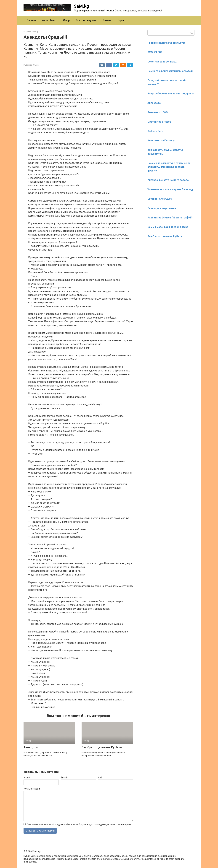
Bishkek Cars (155, 131)
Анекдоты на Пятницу (161, 141)
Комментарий (32, 789)
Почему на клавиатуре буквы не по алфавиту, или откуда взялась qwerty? (169, 167)
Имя (27, 778)
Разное (107, 20)
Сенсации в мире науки (162, 208)
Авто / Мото (49, 20)
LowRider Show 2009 (160, 199)
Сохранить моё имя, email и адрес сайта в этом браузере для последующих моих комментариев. (79, 825)
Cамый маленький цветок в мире (168, 227)
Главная (31, 20)
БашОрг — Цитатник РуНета (102, 747)
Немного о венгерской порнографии (170, 71)
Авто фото (154, 103)
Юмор (66, 20)
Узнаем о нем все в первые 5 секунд (170, 189)
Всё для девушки (86, 20)
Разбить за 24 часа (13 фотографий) (170, 218)
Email (65, 778)
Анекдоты (31, 747)
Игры (121, 20)
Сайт (101, 778)
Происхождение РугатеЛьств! (166, 43)
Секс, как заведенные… (162, 62)
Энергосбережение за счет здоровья (171, 94)
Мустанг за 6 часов (159, 122)
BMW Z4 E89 (155, 52)
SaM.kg (81, 6)
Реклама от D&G (158, 112)
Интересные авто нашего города (168, 180)
